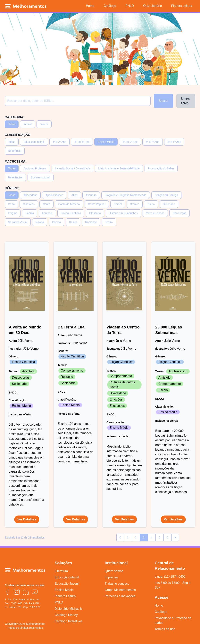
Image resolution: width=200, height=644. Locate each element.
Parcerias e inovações (120, 596)
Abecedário (30, 195)
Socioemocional (41, 177)
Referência (15, 151)
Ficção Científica (71, 213)
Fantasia (47, 213)
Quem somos (114, 571)
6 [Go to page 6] (168, 537)
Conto (46, 204)
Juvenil (44, 124)
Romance (91, 222)
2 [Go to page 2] (136, 537)
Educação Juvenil (67, 584)
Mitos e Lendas (155, 213)
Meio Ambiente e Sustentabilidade (119, 168)
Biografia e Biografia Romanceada (125, 195)
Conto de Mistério (69, 204)
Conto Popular (97, 204)
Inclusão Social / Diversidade (72, 168)
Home (159, 606)
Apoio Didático (54, 195)
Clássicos (29, 204)
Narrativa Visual (18, 222)
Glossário (95, 213)
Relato (73, 222)
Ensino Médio (106, 142)
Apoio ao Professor (35, 168)
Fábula (30, 213)
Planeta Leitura (65, 596)
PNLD (59, 602)
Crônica (135, 204)
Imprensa (111, 577)
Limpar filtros (186, 101)
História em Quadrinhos (123, 213)
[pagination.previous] (120, 537)
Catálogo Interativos (69, 621)
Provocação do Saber (161, 168)
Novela (40, 222)
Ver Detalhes (27, 519)
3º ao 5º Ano (82, 142)
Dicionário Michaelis (69, 609)
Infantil (27, 124)
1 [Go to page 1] (128, 537)
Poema (56, 222)
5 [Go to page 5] (160, 537)
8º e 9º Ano (174, 142)
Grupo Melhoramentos (120, 590)
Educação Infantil (34, 142)
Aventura (91, 195)
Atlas (74, 195)
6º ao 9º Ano (130, 142)
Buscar (163, 101)
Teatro (109, 222)
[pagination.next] (175, 537)
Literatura (61, 571)
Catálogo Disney (66, 615)
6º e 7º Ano (152, 142)
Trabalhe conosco (117, 584)
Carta (11, 204)
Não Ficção (180, 213)
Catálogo (161, 612)
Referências (15, 177)
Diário (151, 204)
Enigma (13, 213)
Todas (12, 124)
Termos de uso (165, 629)
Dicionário (169, 204)
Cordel (118, 204)
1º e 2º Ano (59, 142)
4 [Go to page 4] (152, 537)
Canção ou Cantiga (166, 195)
